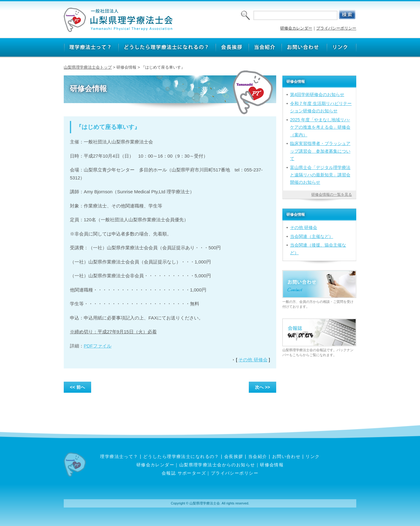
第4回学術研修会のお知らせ (317, 94)
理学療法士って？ (119, 456)
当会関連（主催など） (312, 236)
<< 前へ (77, 387)
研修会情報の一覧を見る (332, 195)
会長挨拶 (234, 456)
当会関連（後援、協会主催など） (318, 249)
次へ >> (262, 387)
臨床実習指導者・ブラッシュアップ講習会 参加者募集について (320, 151)
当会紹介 (258, 456)
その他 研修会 (253, 360)
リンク (313, 456)
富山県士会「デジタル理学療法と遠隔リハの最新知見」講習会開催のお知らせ (320, 175)
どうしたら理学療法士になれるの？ (181, 456)
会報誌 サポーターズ (184, 473)
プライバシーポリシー (336, 28)
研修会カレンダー (296, 28)
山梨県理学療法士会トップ (88, 67)
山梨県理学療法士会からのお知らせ (217, 465)
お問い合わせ (287, 456)
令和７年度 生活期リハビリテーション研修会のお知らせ (321, 107)
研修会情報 (272, 465)
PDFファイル (98, 346)
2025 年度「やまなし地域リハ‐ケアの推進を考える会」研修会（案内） (320, 127)
